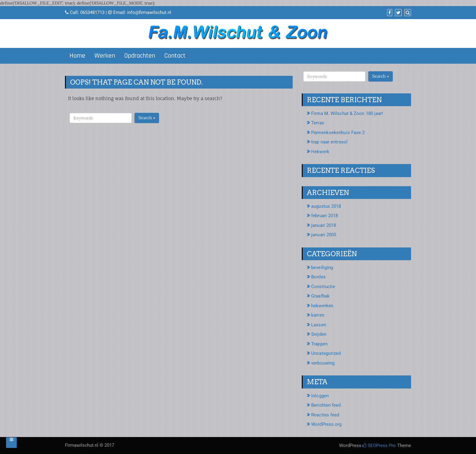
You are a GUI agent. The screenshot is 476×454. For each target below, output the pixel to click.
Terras (318, 123)
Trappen (319, 344)
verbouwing (323, 363)
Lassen (319, 325)
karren (318, 315)
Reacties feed (325, 415)
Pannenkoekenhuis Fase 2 (338, 133)
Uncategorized (326, 353)
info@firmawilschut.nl (149, 12)
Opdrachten (140, 56)
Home (77, 56)
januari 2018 (324, 225)
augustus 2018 (326, 206)
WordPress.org (326, 424)
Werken (105, 56)
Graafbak (320, 296)
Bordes (318, 277)
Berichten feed (326, 405)
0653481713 (92, 12)
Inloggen (320, 396)
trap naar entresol (329, 142)
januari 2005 (324, 235)
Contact (175, 56)
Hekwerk (320, 152)
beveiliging (322, 267)
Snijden (319, 334)
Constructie (323, 287)
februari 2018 (325, 216)
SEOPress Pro (379, 446)
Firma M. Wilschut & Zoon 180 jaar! (347, 113)
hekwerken (322, 306)
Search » (147, 118)
